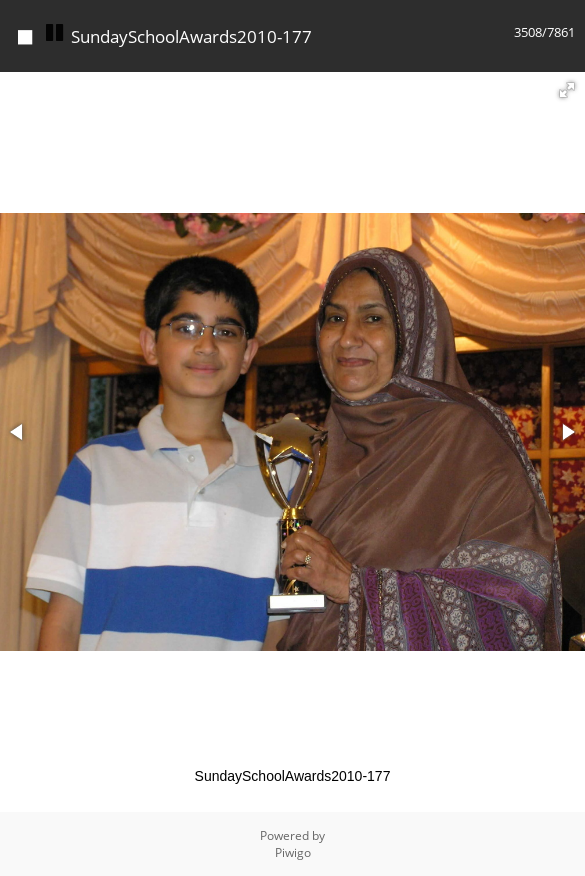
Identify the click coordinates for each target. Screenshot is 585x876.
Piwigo (293, 852)
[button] (567, 90)
